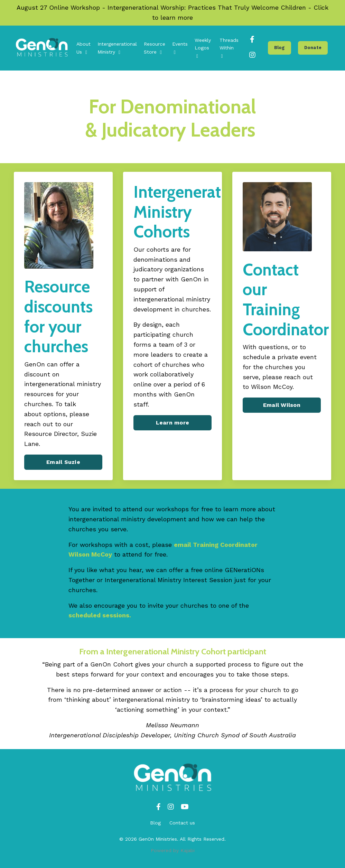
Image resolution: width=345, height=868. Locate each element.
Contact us (182, 823)
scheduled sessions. (100, 615)
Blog (155, 823)
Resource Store (155, 48)
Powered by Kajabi (173, 850)
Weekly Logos (203, 48)
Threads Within (229, 48)
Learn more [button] (173, 423)
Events (180, 48)
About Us (83, 48)
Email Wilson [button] (282, 405)
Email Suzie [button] (63, 462)
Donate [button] (313, 48)
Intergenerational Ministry (117, 48)
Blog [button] (279, 48)
